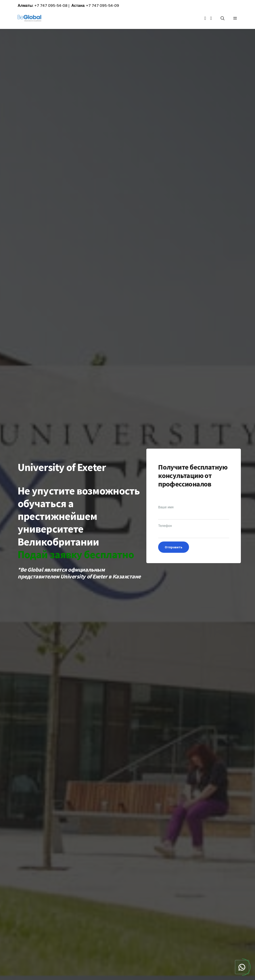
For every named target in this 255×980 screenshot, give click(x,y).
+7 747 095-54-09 (103, 6)
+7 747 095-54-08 (51, 6)
